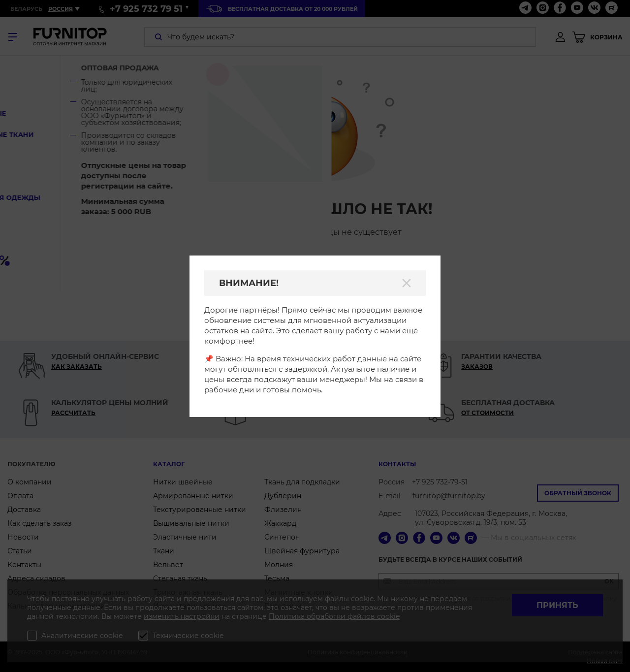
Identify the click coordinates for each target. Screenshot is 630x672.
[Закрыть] (407, 283)
